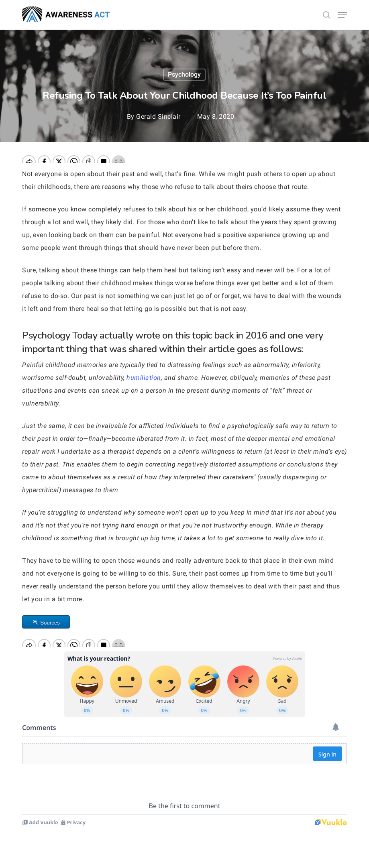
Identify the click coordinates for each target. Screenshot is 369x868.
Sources (50, 623)
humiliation (144, 378)
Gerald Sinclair (158, 117)
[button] (342, 15)
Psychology (184, 74)
